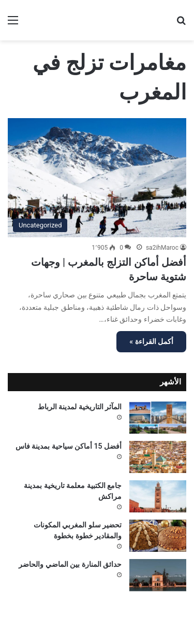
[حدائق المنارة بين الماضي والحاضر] (158, 575)
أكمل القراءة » (151, 341)
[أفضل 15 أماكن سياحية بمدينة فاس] (158, 457)
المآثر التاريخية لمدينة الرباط (80, 407)
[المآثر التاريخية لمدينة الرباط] (158, 418)
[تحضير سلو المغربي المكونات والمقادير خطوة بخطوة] (158, 536)
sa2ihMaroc (162, 248)
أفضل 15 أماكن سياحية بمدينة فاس (69, 446)
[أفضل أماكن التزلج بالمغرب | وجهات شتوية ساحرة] (97, 178)
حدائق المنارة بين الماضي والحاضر (70, 564)
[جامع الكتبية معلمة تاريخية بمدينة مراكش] (158, 496)
